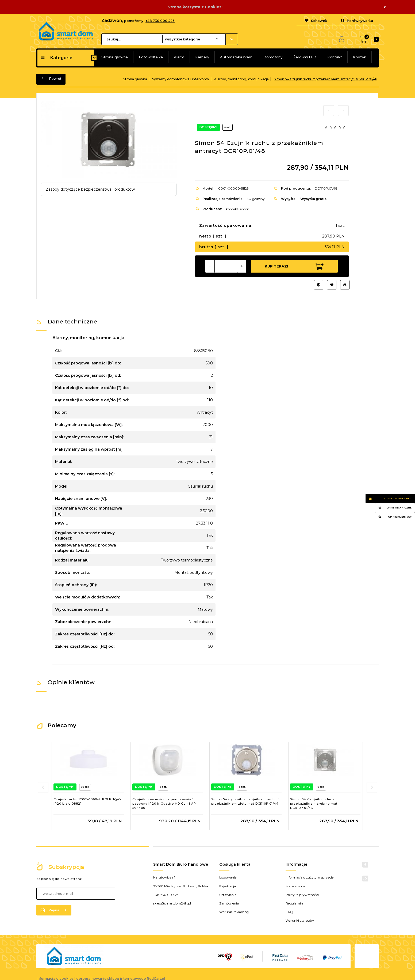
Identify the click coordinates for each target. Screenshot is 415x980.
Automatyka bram (236, 57)
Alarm (179, 57)
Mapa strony (295, 886)
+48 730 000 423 (160, 21)
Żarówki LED (305, 57)
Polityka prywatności (302, 895)
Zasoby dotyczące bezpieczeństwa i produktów (90, 189)
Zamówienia (229, 903)
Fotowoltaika (151, 57)
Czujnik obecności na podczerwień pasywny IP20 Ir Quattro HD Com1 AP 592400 (164, 803)
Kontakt (335, 57)
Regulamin (294, 903)
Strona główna (115, 57)
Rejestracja (228, 886)
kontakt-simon (238, 209)
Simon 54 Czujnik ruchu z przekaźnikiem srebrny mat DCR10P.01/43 (314, 803)
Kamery (202, 57)
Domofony (273, 57)
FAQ (289, 912)
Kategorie (56, 58)
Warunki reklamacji (234, 912)
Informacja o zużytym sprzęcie (310, 877)
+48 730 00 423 (166, 895)
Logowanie (228, 877)
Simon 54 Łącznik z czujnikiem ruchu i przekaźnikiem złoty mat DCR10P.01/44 (245, 801)
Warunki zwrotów (300, 920)
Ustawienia (228, 895)
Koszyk (360, 57)
